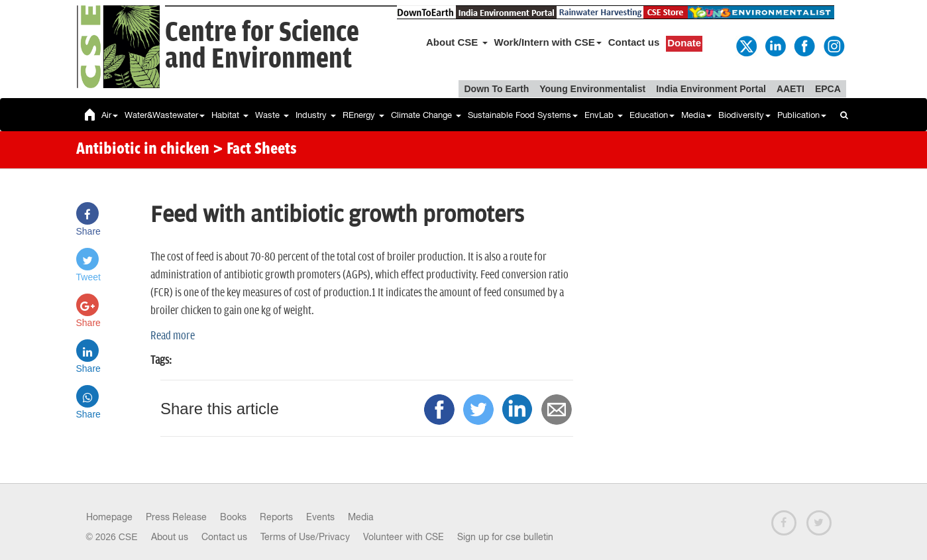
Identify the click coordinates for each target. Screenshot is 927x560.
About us (170, 537)
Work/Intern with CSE (548, 42)
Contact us (634, 42)
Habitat (230, 115)
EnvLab (604, 115)
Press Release (176, 517)
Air (110, 115)
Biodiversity (744, 115)
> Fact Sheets (255, 150)
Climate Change (426, 115)
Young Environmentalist (592, 89)
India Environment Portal (711, 89)
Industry (316, 115)
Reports (276, 517)
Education (652, 115)
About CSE (457, 42)
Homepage (109, 517)
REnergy (363, 115)
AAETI (791, 89)
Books (233, 517)
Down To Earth (496, 89)
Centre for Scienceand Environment (262, 46)
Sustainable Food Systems (523, 115)
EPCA (828, 89)
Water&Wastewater (165, 115)
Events (320, 517)
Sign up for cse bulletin (505, 537)
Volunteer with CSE (404, 537)
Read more (173, 336)
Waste (272, 115)
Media (696, 115)
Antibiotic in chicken (143, 150)
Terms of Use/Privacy (305, 537)
